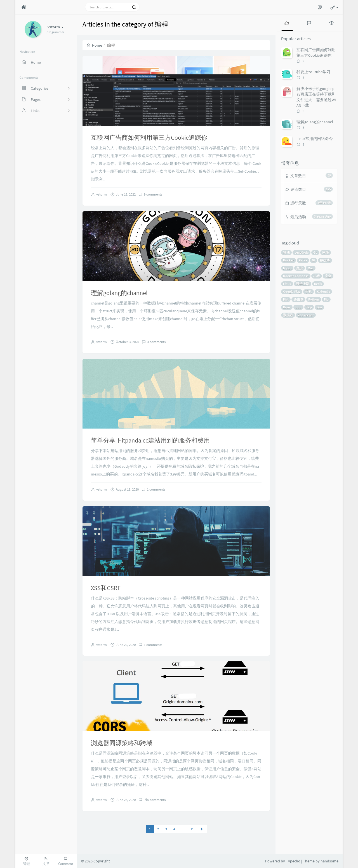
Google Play (292, 292)
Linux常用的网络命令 (315, 139)
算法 (286, 252)
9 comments (153, 194)
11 (192, 829)
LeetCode (302, 252)
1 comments (156, 489)
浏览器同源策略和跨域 (122, 743)
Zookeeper (306, 315)
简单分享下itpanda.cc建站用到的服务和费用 (150, 440)
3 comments (156, 342)
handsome (329, 861)
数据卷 (288, 315)
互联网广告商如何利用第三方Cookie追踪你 (149, 137)
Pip (326, 299)
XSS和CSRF (106, 588)
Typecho (293, 861)
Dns (319, 307)
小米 (317, 276)
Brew (287, 307)
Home (94, 45)
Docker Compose (296, 276)
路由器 (298, 299)
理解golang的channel (119, 293)
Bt (314, 260)
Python (314, 299)
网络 (326, 252)
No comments (155, 800)
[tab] (287, 22)
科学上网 (303, 284)
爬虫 (300, 268)
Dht (286, 299)
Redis (318, 284)
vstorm (102, 194)
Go (315, 252)
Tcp (309, 307)
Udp (298, 307)
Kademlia (323, 292)
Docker (288, 260)
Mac (311, 268)
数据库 (325, 260)
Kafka (303, 260)
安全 (328, 276)
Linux (287, 284)
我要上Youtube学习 (313, 72)
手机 (308, 292)
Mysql (287, 268)
